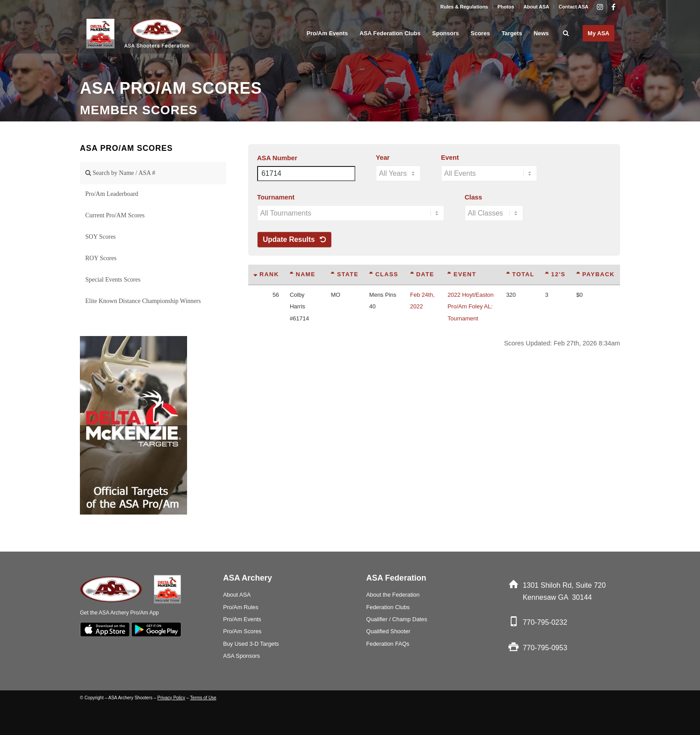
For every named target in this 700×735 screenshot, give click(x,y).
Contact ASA (573, 7)
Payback (596, 274)
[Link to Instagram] (600, 7)
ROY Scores (101, 258)
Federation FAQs (388, 644)
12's (555, 274)
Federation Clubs (388, 607)
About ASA (537, 7)
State (345, 274)
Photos (506, 7)
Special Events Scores (113, 280)
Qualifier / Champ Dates (397, 619)
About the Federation (393, 595)
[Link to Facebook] (613, 7)
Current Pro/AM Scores (115, 215)
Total (520, 274)
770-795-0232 (545, 622)
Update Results (294, 239)
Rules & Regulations (464, 7)
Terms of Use (203, 698)
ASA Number (277, 158)
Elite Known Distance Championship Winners (143, 301)
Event (450, 158)
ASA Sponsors (242, 656)
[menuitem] (464, 7)
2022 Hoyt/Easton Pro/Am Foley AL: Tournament (470, 307)
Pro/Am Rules (241, 607)
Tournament (276, 197)
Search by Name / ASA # (120, 173)
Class (473, 197)
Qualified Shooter (388, 631)
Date (422, 274)
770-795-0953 (545, 648)
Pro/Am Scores (242, 631)
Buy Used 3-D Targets (251, 644)
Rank (266, 274)
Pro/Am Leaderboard (112, 194)
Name (303, 274)
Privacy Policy (171, 698)
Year (383, 158)
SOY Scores (100, 237)
